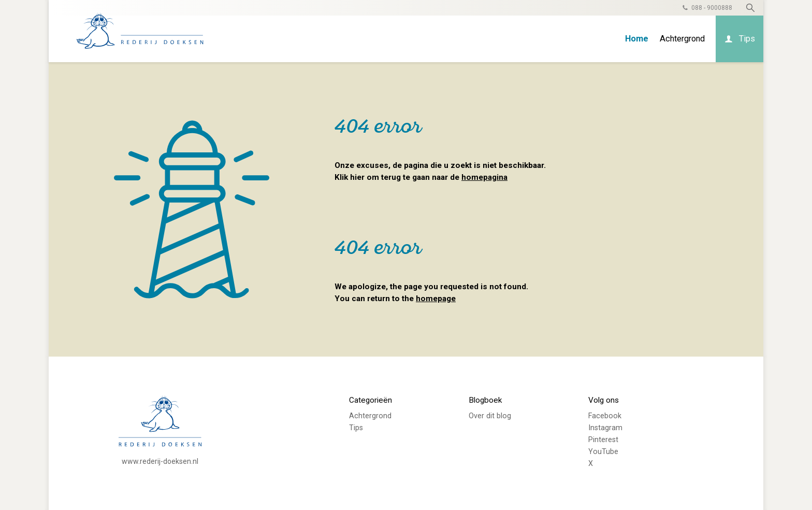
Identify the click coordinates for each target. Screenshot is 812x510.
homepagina (484, 177)
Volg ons (604, 400)
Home (637, 39)
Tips (747, 39)
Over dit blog (490, 416)
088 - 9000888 (712, 8)
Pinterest (603, 440)
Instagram (605, 428)
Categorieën (371, 400)
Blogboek (485, 400)
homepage (436, 299)
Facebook (605, 416)
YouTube (603, 451)
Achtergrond (682, 39)
